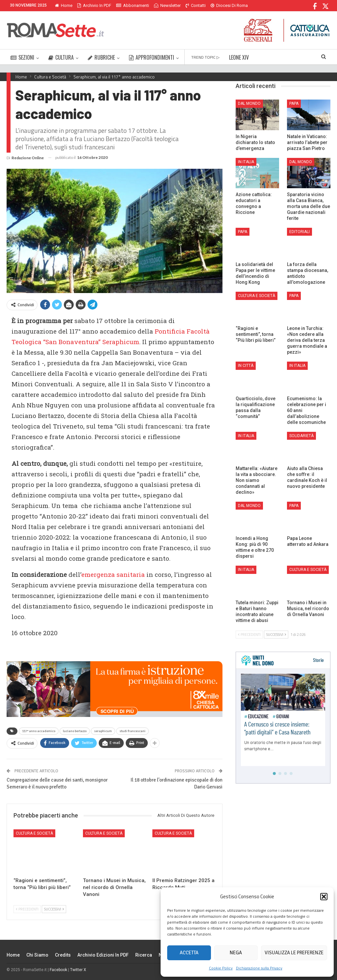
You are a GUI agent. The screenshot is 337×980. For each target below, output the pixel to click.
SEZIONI (22, 57)
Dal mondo (249, 104)
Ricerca (144, 955)
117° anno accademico (39, 731)
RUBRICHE (101, 57)
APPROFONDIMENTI (152, 57)
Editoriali (299, 232)
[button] (324, 897)
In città (246, 366)
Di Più (218, 5)
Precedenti (27, 909)
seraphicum (103, 731)
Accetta (189, 953)
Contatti (196, 5)
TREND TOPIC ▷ (205, 57)
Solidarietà (301, 436)
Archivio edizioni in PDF (103, 955)
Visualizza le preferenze (294, 953)
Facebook (58, 970)
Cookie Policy (221, 968)
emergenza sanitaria (113, 574)
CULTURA (61, 57)
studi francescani (132, 731)
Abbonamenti (133, 5)
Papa (294, 104)
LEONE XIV (239, 57)
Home (64, 5)
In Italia (246, 162)
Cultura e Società (34, 833)
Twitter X (78, 970)
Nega (236, 953)
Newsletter (167, 5)
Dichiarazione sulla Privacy (259, 968)
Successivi (54, 909)
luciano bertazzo (75, 731)
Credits (63, 955)
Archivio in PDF (94, 5)
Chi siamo (37, 955)
